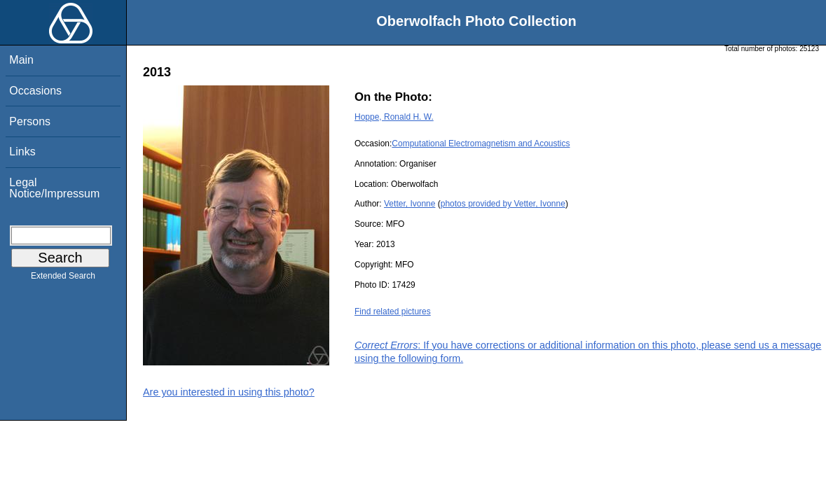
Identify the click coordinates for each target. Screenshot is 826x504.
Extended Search (63, 279)
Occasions (35, 91)
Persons (30, 121)
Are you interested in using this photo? (229, 392)
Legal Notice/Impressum (54, 188)
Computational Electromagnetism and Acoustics (481, 143)
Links (22, 152)
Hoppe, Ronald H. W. (394, 117)
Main (21, 60)
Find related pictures (393, 311)
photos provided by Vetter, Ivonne (503, 204)
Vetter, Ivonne (409, 204)
